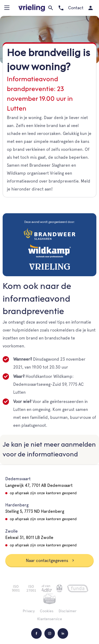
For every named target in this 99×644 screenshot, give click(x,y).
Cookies (47, 611)
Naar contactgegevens (50, 561)
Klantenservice (50, 619)
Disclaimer (68, 611)
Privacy (29, 611)
